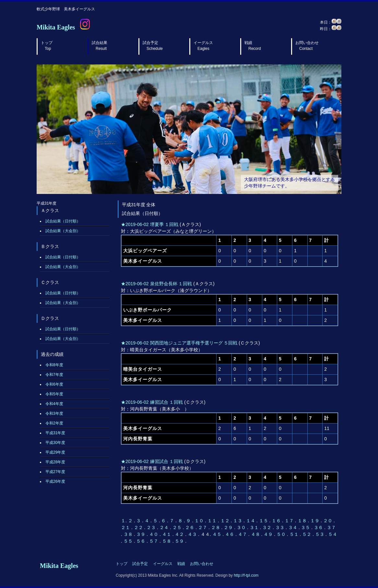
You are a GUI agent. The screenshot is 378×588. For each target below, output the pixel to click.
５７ (154, 541)
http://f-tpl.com (246, 575)
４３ (193, 534)
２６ (190, 527)
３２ (267, 527)
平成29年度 (55, 452)
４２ (180, 534)
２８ (216, 527)
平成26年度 (55, 481)
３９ (141, 534)
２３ (152, 527)
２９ (229, 527)
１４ (251, 521)
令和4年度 (54, 404)
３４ (293, 527)
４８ (256, 534)
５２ (307, 534)
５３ (320, 534)
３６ (319, 527)
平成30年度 (55, 443)
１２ (226, 521)
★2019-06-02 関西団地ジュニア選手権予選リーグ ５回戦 (179, 343)
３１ (255, 527)
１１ (213, 521)
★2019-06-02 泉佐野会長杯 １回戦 (156, 284)
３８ (129, 534)
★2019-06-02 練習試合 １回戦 (152, 402)
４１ (167, 534)
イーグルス (203, 46)
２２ (139, 527)
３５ (306, 527)
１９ (315, 521)
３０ (242, 527)
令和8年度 (54, 365)
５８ (167, 541)
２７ (203, 527)
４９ (269, 534)
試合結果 (100, 46)
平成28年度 (55, 462)
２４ (165, 527)
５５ (129, 541)
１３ (238, 521)
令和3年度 (54, 413)
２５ (178, 527)
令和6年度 (54, 384)
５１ (295, 534)
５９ (180, 541)
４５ (218, 534)
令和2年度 (54, 423)
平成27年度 (55, 472)
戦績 (253, 46)
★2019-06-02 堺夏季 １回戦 (150, 224)
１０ (200, 521)
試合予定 (153, 46)
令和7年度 (54, 375)
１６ (277, 521)
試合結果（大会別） (63, 231)
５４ (333, 534)
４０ (154, 534)
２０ (328, 521)
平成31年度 (55, 433)
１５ (264, 521)
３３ (280, 527)
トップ (47, 46)
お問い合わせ (307, 46)
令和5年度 (54, 394)
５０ (282, 534)
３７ (331, 527)
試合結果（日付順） (63, 221)
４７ (243, 534)
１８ (303, 521)
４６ (230, 534)
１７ (290, 521)
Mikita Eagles (56, 27)
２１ (126, 527)
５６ (141, 541)
